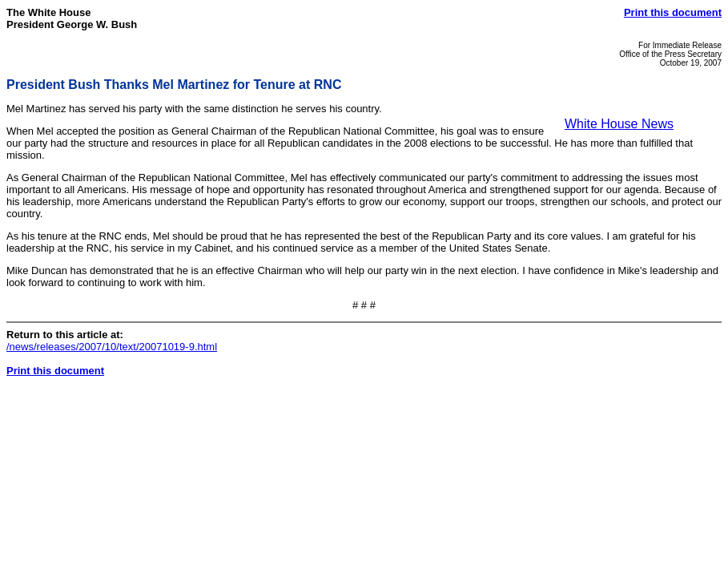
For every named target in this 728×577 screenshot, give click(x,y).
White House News (619, 124)
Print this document (673, 12)
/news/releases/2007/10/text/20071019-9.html (112, 347)
